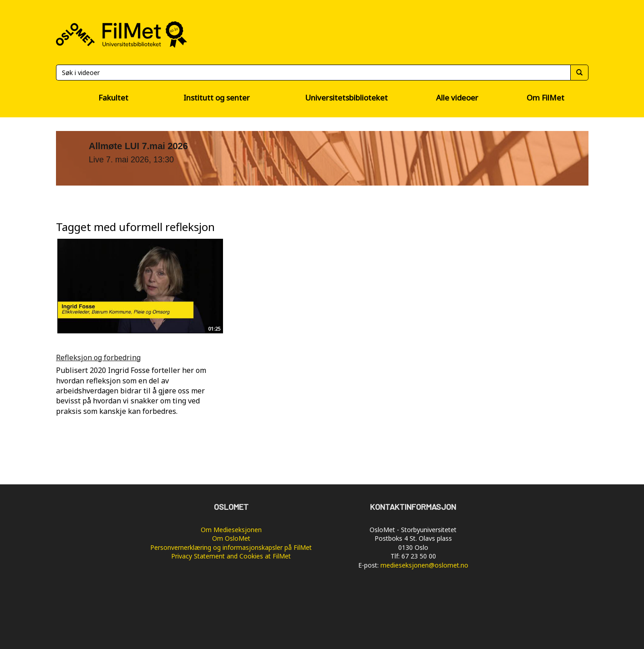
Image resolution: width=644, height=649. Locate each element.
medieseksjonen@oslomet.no (424, 565)
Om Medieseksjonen (231, 530)
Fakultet (113, 98)
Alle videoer (457, 98)
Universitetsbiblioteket (346, 98)
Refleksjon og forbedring (98, 357)
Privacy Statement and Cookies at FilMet (231, 556)
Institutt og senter (217, 98)
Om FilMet (545, 98)
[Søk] (313, 73)
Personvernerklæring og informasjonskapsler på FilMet (231, 547)
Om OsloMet (231, 538)
